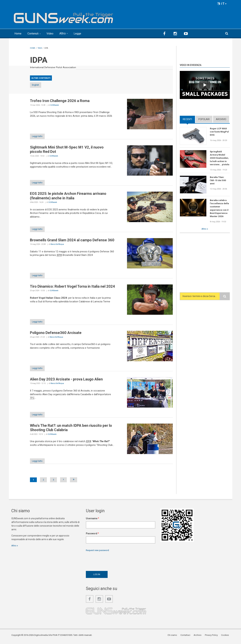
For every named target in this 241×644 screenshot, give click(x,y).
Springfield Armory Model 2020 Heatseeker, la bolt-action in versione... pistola (219, 160)
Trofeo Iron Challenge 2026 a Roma (60, 101)
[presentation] (111, 563)
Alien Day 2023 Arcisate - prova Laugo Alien (66, 381)
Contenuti (35, 33)
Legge (82, 33)
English (39, 85)
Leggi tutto (39, 137)
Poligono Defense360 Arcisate (56, 335)
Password (92, 536)
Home (18, 33)
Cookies (226, 638)
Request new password (98, 553)
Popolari (204, 119)
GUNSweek (54, 105)
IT (222, 4)
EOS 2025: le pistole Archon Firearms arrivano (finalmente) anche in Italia (68, 197)
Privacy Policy (212, 638)
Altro (66, 33)
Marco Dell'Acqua (57, 245)
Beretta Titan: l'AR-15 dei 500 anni (218, 184)
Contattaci (187, 638)
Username (92, 521)
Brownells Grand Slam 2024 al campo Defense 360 (72, 241)
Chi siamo (174, 638)
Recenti (187, 119)
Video (53, 33)
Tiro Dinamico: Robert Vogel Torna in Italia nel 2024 (72, 288)
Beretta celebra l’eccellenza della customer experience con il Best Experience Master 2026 (219, 212)
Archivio (221, 119)
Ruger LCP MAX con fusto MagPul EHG (220, 132)
